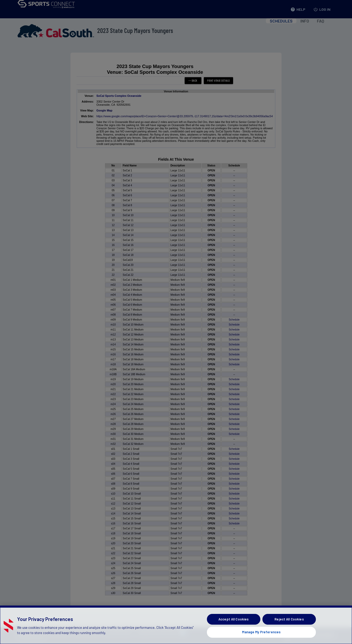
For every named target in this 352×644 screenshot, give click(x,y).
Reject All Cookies (289, 629)
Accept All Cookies (233, 629)
